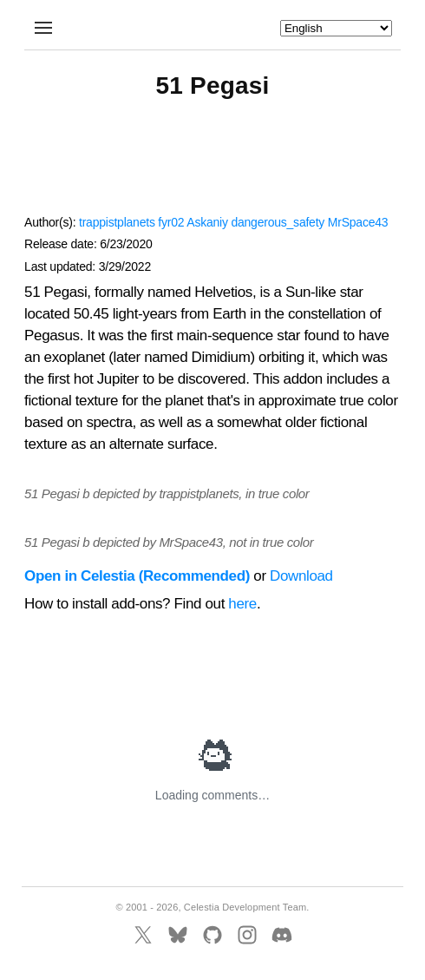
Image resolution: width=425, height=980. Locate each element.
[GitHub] (212, 935)
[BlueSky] (178, 935)
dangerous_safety (278, 222)
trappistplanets (117, 222)
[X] (143, 935)
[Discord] (282, 935)
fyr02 (171, 222)
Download (301, 576)
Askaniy (207, 222)
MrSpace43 (358, 222)
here (242, 604)
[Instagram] (247, 935)
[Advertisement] (212, 165)
